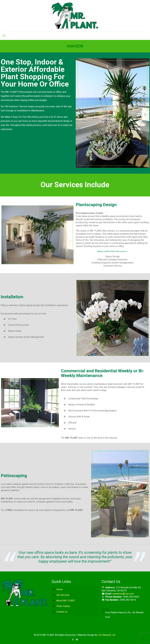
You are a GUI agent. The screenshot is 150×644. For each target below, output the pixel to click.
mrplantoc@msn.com (123, 594)
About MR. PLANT (66, 601)
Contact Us (62, 612)
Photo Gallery (63, 606)
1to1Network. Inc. (107, 635)
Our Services (63, 595)
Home (59, 589)
